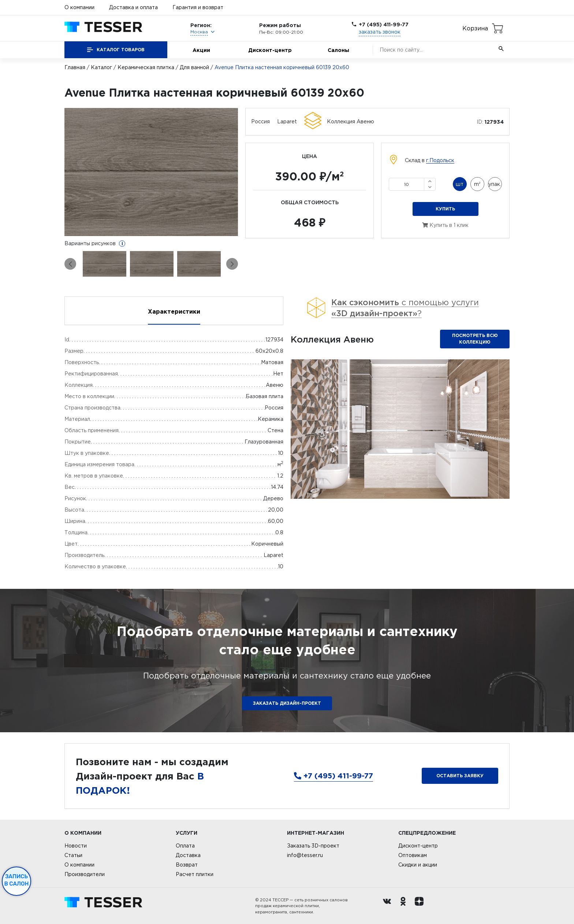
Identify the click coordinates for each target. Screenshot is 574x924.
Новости (76, 846)
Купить (445, 209)
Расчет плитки (195, 874)
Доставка (188, 855)
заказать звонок (380, 32)
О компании (79, 7)
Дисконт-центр (270, 50)
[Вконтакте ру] (389, 906)
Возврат (187, 865)
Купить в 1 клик (445, 225)
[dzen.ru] (421, 906)
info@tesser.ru (305, 855)
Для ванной (194, 67)
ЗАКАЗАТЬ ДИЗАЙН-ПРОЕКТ (287, 703)
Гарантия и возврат (198, 7)
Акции (201, 50)
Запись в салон (17, 880)
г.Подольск (440, 160)
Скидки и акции (418, 865)
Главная (75, 67)
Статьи (73, 855)
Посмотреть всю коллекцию (475, 339)
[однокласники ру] (405, 906)
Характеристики (174, 311)
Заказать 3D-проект (313, 846)
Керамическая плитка (146, 67)
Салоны (338, 50)
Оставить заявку (460, 776)
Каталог (101, 67)
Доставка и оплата (133, 7)
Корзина (475, 28)
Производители (85, 874)
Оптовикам (413, 855)
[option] (151, 172)
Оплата (185, 846)
